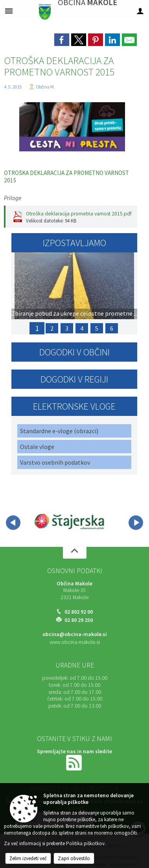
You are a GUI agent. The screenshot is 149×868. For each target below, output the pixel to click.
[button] (13, 523)
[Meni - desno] (140, 11)
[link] (62, 40)
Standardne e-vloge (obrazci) (59, 431)
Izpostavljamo (74, 243)
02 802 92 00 (79, 612)
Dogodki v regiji (74, 379)
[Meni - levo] (9, 11)
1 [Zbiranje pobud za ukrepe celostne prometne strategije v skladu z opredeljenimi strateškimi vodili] (37, 328)
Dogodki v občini (74, 352)
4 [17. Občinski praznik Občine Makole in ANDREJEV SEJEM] (82, 328)
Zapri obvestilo (74, 858)
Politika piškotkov (85, 843)
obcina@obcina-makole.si (75, 634)
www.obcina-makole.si (75, 642)
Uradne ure (75, 665)
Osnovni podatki (75, 571)
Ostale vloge (37, 447)
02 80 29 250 (79, 620)
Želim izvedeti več (28, 858)
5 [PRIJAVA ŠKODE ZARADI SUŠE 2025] (97, 328)
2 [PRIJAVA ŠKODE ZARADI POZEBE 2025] (52, 328)
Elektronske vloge (74, 406)
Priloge (13, 198)
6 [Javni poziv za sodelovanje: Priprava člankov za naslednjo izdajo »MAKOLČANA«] (112, 328)
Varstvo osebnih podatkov (55, 462)
